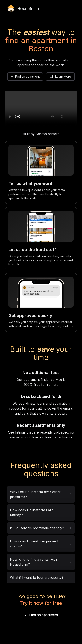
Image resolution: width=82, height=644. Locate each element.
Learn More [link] (60, 77)
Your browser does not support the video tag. (41, 109)
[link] (25, 77)
